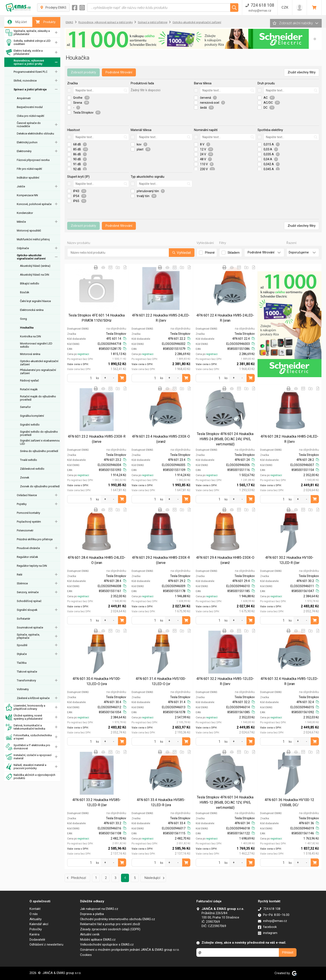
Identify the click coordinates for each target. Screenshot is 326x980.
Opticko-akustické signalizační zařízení (31, 257)
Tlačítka (22, 663)
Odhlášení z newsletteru (46, 945)
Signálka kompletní (32, 416)
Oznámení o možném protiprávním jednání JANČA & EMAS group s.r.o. (130, 950)
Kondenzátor (25, 213)
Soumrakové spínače (30, 627)
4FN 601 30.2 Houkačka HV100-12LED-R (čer (289, 560)
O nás (34, 914)
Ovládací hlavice (27, 495)
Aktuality (36, 919)
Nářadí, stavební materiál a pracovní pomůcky (26, 767)
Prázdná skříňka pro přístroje (35, 539)
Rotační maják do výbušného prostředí (38, 398)
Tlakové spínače (27, 672)
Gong (23, 319)
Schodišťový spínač (29, 601)
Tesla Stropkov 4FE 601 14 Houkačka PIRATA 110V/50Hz (97, 318)
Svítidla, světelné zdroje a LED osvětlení (28, 42)
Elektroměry (24, 151)
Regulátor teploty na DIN (32, 566)
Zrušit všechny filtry (302, 72)
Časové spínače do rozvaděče (29, 125)
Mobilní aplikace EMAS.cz (98, 940)
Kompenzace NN (27, 195)
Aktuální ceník (90, 934)
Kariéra (34, 934)
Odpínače (23, 248)
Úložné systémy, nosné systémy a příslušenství (24, 717)
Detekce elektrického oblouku (35, 133)
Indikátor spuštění (28, 178)
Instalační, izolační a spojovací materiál (29, 757)
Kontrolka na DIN (30, 336)
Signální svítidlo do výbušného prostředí (39, 433)
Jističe (21, 186)
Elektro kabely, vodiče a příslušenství (24, 52)
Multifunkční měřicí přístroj (33, 239)
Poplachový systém (29, 522)
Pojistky (22, 504)
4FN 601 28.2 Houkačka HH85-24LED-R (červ (290, 439)
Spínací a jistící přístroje (30, 89)
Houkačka (27, 328)
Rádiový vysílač (29, 380)
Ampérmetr (24, 98)
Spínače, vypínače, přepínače (28, 636)
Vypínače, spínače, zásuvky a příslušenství (28, 33)
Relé (19, 575)
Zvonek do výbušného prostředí (40, 486)
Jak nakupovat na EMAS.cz (99, 909)
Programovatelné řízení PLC (30, 72)
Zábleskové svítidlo (32, 469)
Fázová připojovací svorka (33, 160)
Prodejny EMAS (53, 8)
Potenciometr (25, 530)
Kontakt (35, 909)
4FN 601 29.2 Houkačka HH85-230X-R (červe (161, 560)
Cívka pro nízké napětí (30, 116)
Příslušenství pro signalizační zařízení (38, 372)
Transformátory (26, 680)
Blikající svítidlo (30, 283)
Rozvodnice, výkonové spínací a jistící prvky (25, 62)
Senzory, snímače (28, 592)
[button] (315, 39)
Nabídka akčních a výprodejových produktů (30, 777)
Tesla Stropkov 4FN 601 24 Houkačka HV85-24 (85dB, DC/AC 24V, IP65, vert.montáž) (225, 439)
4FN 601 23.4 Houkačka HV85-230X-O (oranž (161, 439)
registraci (83, 354)
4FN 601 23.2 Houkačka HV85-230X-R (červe (97, 439)
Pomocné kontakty (28, 513)
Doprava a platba (92, 914)
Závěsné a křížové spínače (33, 698)
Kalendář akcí (39, 924)
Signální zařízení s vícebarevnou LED (40, 442)
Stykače (22, 654)
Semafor (25, 407)
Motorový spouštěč (29, 231)
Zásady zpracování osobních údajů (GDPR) (110, 929)
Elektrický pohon (27, 142)
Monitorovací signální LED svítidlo (36, 345)
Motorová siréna (30, 354)
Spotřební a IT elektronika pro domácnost (28, 747)
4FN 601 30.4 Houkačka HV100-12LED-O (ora (97, 681)
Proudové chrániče (28, 548)
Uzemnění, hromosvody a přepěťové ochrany (25, 707)
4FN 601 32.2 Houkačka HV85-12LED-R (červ (225, 681)
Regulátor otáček (27, 557)
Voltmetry (23, 689)
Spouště (22, 645)
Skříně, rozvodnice (25, 81)
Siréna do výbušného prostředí (39, 451)
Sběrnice (22, 583)
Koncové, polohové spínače (34, 204)
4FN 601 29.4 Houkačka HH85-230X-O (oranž (225, 560)
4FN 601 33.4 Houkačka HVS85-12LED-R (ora (161, 802)
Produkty (46, 22)
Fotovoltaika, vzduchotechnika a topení (29, 737)
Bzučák (25, 292)
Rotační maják (29, 389)
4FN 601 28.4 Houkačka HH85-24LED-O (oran (97, 560)
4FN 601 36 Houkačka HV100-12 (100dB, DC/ (289, 802)
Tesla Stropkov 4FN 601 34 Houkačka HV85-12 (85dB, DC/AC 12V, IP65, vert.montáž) (225, 802)
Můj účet (17, 22)
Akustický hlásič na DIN (35, 275)
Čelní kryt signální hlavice (35, 301)
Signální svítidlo (30, 425)
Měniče (21, 222)
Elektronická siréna (32, 310)
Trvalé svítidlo (29, 460)
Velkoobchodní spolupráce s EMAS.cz (107, 945)
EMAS (69, 22)
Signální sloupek (27, 610)
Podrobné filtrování (119, 72)
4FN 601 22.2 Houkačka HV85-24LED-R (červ (161, 318)
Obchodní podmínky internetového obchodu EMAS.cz (118, 919)
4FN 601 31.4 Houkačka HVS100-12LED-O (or (161, 681)
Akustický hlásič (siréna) (35, 266)
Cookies (86, 955)
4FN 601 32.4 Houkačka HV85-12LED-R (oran (289, 681)
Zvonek (25, 478)
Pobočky (36, 929)
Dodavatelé (37, 940)
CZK (285, 7)
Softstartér (23, 619)
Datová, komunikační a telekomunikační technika (25, 727)
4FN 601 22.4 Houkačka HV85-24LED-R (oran (225, 318)
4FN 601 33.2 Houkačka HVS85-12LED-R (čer (97, 802)
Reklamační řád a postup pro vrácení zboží (110, 924)
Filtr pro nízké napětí (29, 169)
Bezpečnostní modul (30, 107)
